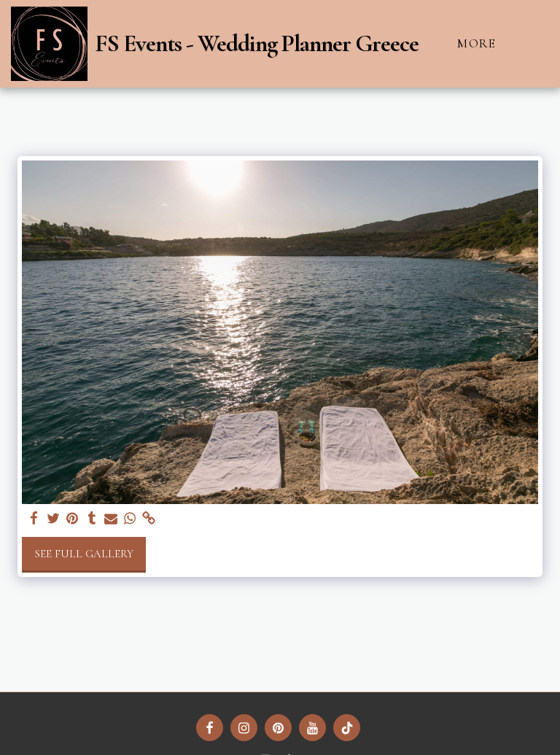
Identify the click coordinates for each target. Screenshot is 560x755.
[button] (537, 43)
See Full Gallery (84, 554)
